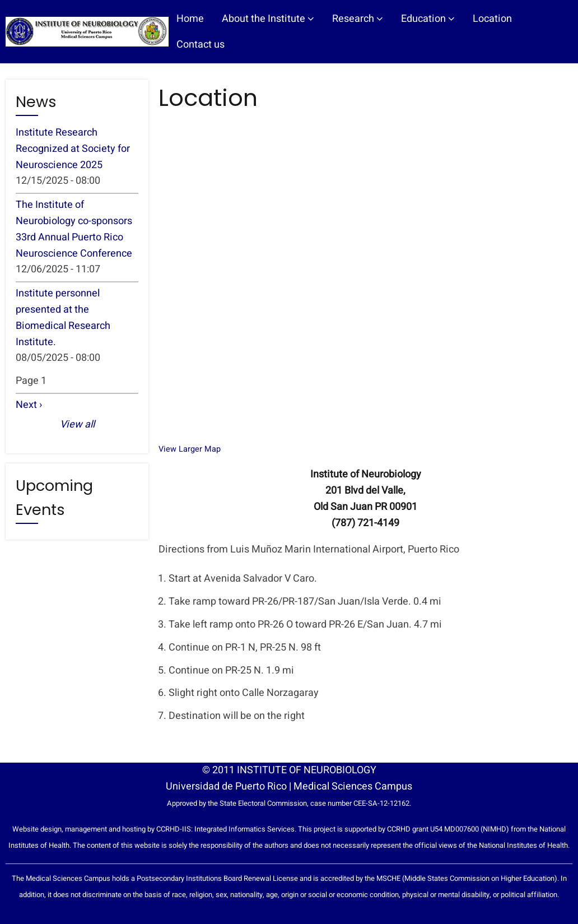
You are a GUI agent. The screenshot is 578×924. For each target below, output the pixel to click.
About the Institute (268, 19)
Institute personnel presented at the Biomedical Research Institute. (63, 317)
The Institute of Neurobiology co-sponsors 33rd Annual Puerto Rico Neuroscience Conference (74, 229)
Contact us (201, 45)
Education (428, 19)
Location (492, 19)
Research (358, 19)
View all (77, 424)
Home (190, 19)
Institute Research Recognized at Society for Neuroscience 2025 (73, 149)
